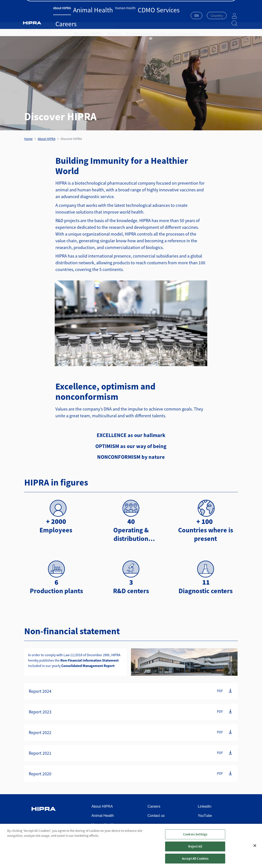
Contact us (230, 5)
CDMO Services (132, 15)
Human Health (110, 15)
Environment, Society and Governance (147, 29)
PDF (220, 691)
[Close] (255, 850)
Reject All (195, 850)
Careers (150, 15)
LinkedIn (205, 806)
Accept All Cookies (195, 863)
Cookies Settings (195, 838)
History (107, 29)
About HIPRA (66, 15)
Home (28, 139)
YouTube (205, 816)
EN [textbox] (185, 15)
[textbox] (205, 15)
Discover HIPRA (85, 29)
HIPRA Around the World (200, 29)
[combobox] (185, 16)
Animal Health (87, 15)
